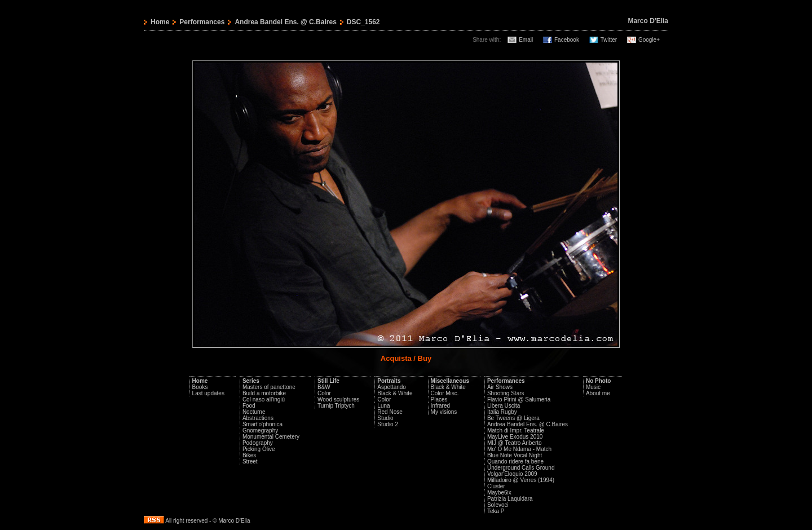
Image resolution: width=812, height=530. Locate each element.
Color (324, 393)
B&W (324, 387)
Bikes (249, 455)
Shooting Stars (506, 393)
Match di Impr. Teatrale (516, 430)
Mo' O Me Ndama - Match (519, 449)
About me (598, 393)
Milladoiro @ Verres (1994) (521, 480)
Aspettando (392, 387)
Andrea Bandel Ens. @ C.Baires (285, 22)
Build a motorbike (264, 393)
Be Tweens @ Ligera (513, 418)
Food (249, 406)
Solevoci (498, 505)
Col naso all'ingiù (264, 399)
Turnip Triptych (336, 406)
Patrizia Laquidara (510, 499)
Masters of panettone (269, 387)
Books (200, 387)
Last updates (208, 393)
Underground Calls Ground (521, 468)
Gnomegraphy (260, 430)
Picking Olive (259, 449)
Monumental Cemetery (271, 437)
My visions (444, 412)
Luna (383, 406)
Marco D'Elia (648, 21)
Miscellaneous (450, 381)
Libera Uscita (504, 406)
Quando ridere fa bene (515, 461)
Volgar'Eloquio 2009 (512, 474)
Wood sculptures (338, 399)
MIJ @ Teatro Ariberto (515, 443)
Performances (202, 22)
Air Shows (500, 387)
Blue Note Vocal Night (515, 455)
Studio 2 (388, 424)
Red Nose (390, 412)
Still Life (328, 381)
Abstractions (258, 418)
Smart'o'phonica (262, 424)
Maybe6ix (499, 493)
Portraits (389, 381)
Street (250, 461)
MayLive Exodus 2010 (515, 437)
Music (593, 387)
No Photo (598, 381)
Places (439, 399)
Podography (258, 443)
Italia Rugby (502, 412)
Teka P (496, 511)
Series (251, 381)
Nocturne (254, 412)
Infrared (440, 406)
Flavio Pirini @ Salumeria (519, 399)
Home (160, 22)
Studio (385, 418)
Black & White (395, 393)
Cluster (496, 486)
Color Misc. (445, 393)
